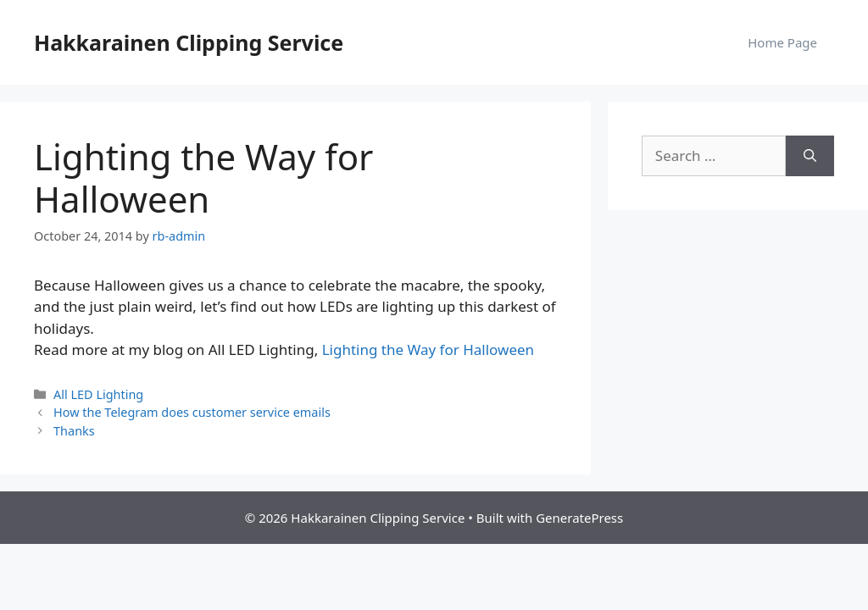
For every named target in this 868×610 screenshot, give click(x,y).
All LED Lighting (98, 394)
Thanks (74, 431)
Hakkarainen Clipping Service (189, 42)
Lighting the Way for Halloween (428, 349)
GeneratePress (579, 518)
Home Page (782, 42)
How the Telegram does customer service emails (192, 412)
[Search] (810, 156)
